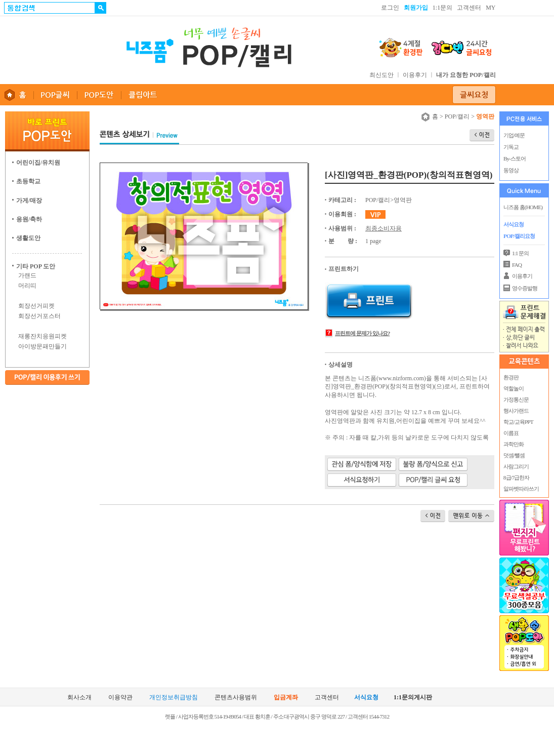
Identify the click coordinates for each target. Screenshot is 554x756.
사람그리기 (516, 466)
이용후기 (415, 75)
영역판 (403, 200)
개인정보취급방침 (174, 698)
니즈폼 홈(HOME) (523, 207)
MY (491, 8)
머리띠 (27, 286)
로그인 (390, 8)
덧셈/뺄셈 (514, 455)
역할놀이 (513, 388)
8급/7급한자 (516, 478)
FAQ (517, 265)
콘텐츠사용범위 (236, 698)
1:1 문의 (520, 253)
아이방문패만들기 (42, 346)
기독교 (511, 147)
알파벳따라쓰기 (521, 489)
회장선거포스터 (39, 316)
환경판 (510, 377)
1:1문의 (442, 8)
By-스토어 (515, 158)
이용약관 (120, 698)
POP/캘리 (457, 116)
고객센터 (469, 8)
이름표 (510, 433)
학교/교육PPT (518, 422)
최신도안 (381, 75)
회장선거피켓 (36, 306)
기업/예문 (514, 135)
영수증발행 (525, 288)
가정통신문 (516, 400)
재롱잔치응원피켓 (42, 336)
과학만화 (513, 444)
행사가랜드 (516, 411)
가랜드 (27, 275)
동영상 (511, 170)
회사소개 (79, 698)
